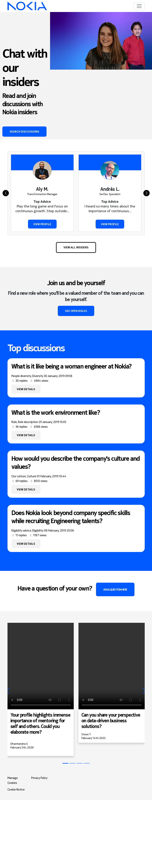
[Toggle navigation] (139, 6)
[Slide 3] (87, 763)
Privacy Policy (39, 778)
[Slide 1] (73, 763)
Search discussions (24, 131)
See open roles (76, 311)
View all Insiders (76, 247)
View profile (42, 224)
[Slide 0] (65, 763)
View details (26, 389)
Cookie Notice (16, 790)
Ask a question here (115, 589)
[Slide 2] (80, 763)
